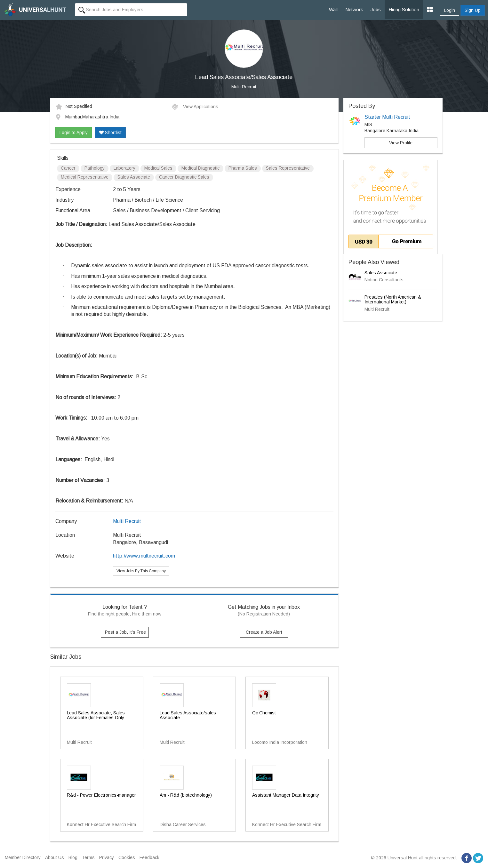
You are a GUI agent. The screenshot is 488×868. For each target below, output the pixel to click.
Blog (73, 857)
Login (450, 10)
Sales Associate (381, 273)
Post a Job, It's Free (125, 632)
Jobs (376, 9)
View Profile (401, 143)
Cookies (127, 857)
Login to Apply (74, 133)
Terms (88, 857)
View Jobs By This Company (141, 571)
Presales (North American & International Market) (393, 299)
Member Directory (23, 857)
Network (354, 9)
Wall (333, 9)
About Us (55, 857)
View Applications (195, 107)
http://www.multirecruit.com (144, 556)
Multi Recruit (244, 87)
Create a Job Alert (264, 632)
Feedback (149, 857)
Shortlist (110, 133)
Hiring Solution (404, 9)
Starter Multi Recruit (387, 117)
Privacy (107, 857)
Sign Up (473, 10)
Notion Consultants (384, 280)
